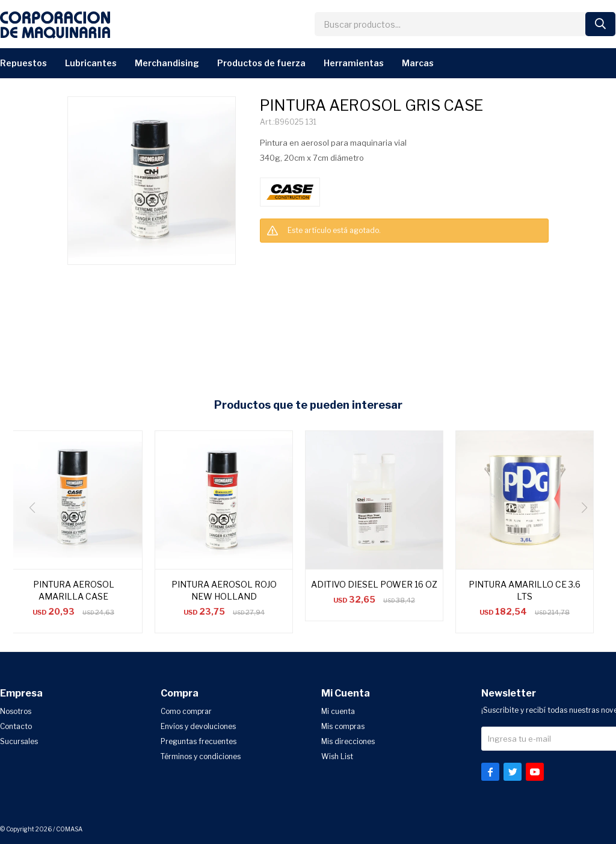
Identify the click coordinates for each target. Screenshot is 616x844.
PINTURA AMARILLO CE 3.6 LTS (525, 590)
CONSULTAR (279, 255)
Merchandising (167, 63)
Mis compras (343, 726)
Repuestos (23, 63)
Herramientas (354, 63)
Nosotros (16, 711)
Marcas (418, 63)
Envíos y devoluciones (198, 726)
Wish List (337, 756)
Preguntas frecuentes (199, 741)
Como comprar (186, 711)
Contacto (16, 726)
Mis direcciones (348, 741)
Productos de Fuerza (261, 63)
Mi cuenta (338, 711)
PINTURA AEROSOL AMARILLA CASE (74, 590)
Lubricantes (91, 63)
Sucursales (19, 741)
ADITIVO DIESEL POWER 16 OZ (374, 584)
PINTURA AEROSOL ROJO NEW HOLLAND (224, 590)
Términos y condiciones (201, 756)
